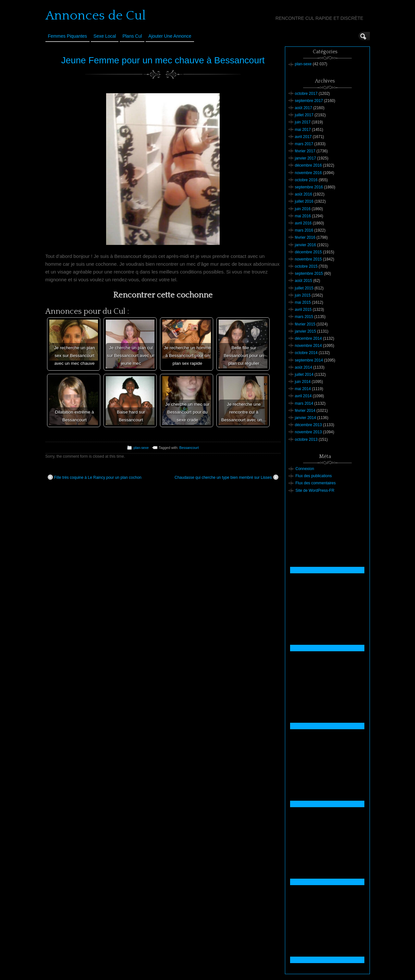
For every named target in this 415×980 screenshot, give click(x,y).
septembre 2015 (309, 274)
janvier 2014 (305, 418)
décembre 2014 (308, 338)
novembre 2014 (308, 346)
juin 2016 (303, 209)
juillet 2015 (304, 288)
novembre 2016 (308, 173)
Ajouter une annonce (170, 36)
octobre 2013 (306, 439)
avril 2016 (303, 223)
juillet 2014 (304, 375)
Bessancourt (189, 448)
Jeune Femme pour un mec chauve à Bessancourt (163, 60)
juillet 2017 (304, 115)
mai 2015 (303, 302)
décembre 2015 (308, 252)
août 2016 (304, 194)
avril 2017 (303, 137)
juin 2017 (303, 122)
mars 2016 (304, 230)
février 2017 (305, 151)
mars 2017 (304, 144)
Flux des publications (314, 476)
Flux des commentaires (316, 483)
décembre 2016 (308, 165)
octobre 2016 (306, 180)
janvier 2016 (305, 245)
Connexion (305, 469)
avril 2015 (303, 310)
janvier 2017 (305, 158)
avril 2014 (303, 396)
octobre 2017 (306, 94)
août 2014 (304, 367)
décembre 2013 (308, 425)
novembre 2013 (308, 432)
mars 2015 (304, 317)
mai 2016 (303, 216)
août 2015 (304, 281)
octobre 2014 (306, 353)
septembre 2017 (309, 101)
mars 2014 (304, 403)
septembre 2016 (309, 187)
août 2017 (304, 108)
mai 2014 (303, 389)
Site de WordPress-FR (315, 490)
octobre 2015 (306, 266)
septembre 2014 (309, 360)
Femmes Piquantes (68, 36)
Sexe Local (105, 36)
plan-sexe (141, 448)
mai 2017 (303, 130)
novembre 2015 (308, 259)
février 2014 (305, 411)
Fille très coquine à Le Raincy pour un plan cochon (95, 477)
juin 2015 (303, 295)
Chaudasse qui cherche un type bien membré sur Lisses (226, 477)
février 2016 (305, 237)
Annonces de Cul (96, 16)
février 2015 (305, 324)
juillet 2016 (304, 201)
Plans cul (132, 36)
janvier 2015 (305, 331)
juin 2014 (303, 382)
